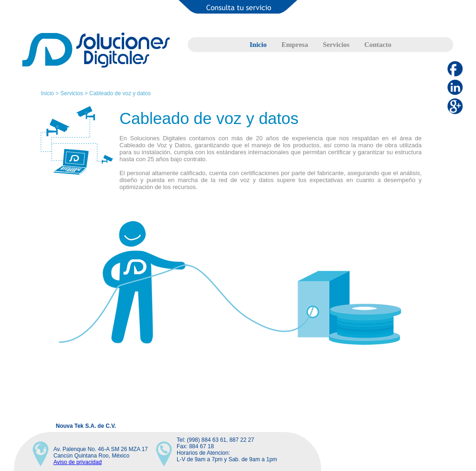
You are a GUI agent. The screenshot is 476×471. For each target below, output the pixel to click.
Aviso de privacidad (78, 462)
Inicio (258, 45)
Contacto (378, 45)
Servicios (336, 45)
